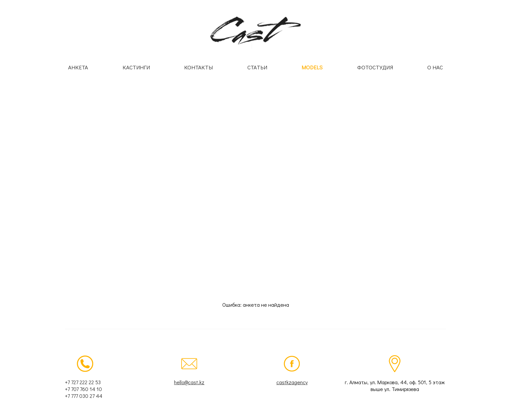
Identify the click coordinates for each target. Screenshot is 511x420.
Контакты (198, 67)
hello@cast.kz (189, 382)
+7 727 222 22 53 (83, 382)
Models (312, 67)
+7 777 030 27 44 (84, 396)
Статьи (257, 67)
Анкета (78, 67)
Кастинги (136, 67)
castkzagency (292, 382)
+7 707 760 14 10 (83, 389)
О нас (435, 67)
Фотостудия (375, 67)
